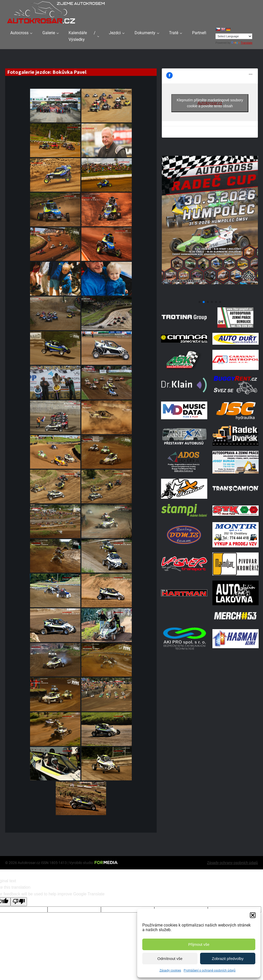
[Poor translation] (19, 902)
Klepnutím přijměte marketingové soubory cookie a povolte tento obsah (210, 103)
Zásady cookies (170, 970)
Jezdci (115, 33)
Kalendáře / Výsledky (82, 36)
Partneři (199, 33)
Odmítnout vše (170, 959)
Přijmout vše (199, 944)
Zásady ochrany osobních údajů (232, 863)
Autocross (19, 33)
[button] (253, 915)
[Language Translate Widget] (234, 36)
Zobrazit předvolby (228, 959)
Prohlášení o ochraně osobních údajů (210, 970)
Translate (242, 43)
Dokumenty (145, 33)
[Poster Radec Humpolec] (210, 296)
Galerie (49, 33)
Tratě (174, 33)
